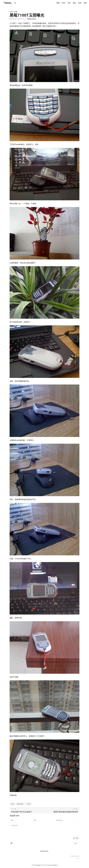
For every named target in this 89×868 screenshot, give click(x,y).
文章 (16, 12)
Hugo (49, 865)
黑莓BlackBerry (32, 19)
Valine (78, 856)
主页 (11, 12)
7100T (29, 804)
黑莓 (12, 804)
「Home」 (8, 3)
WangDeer (38, 865)
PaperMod (55, 865)
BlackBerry (20, 804)
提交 (76, 843)
